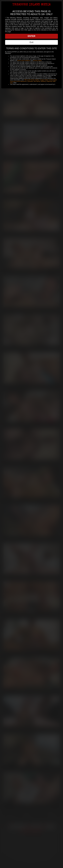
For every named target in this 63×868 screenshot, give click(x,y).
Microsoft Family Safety (32, 80)
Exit (31, 42)
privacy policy (37, 60)
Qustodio (30, 81)
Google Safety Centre (46, 80)
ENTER (31, 36)
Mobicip (43, 81)
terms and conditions (24, 60)
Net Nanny (37, 81)
